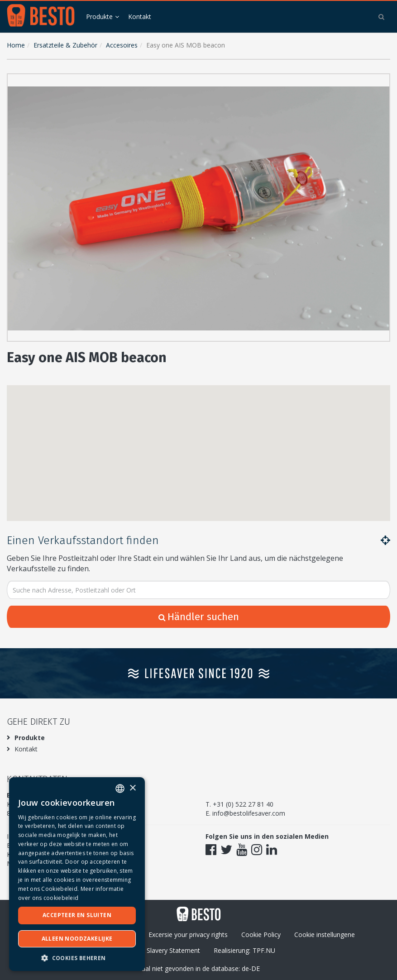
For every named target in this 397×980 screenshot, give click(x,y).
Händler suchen (199, 617)
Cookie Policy (261, 935)
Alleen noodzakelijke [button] (77, 939)
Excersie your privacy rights (188, 935)
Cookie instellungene (325, 935)
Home (16, 45)
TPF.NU (264, 950)
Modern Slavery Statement (161, 950)
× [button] (132, 788)
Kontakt (140, 17)
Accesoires (122, 45)
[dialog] (77, 874)
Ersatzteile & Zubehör (65, 45)
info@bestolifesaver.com (249, 813)
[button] (381, 82)
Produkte (99, 17)
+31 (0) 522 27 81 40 (243, 804)
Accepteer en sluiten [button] (77, 915)
